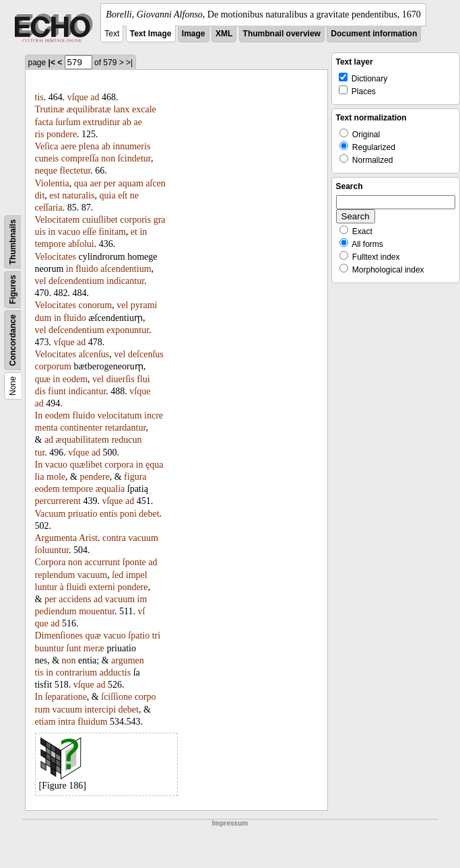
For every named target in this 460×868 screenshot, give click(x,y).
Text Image (151, 34)
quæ (43, 379)
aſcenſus (94, 354)
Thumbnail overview (282, 34)
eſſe (90, 232)
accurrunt (102, 562)
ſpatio (139, 636)
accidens (75, 599)
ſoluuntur (52, 550)
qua (81, 183)
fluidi (76, 587)
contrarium (76, 673)
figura (135, 477)
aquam (130, 183)
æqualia (110, 489)
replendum (55, 575)
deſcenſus (146, 354)
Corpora (51, 562)
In (39, 415)
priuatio (83, 514)
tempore (51, 244)
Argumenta (56, 538)
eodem (75, 379)
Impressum (230, 823)
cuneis (47, 158)
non (108, 158)
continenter (81, 428)
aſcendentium (126, 269)
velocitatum (119, 415)
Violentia (52, 183)
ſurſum (68, 122)
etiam (45, 722)
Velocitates (56, 257)
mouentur (97, 611)
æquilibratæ (89, 109)
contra (114, 538)
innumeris (131, 146)
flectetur (75, 171)
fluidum (92, 722)
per (110, 183)
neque (46, 171)
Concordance (13, 340)
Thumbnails (13, 242)
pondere (62, 134)
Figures (13, 290)
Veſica (47, 146)
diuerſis (121, 379)
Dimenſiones (59, 636)
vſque (78, 97)
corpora (119, 465)
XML (224, 34)
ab (127, 122)
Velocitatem (58, 220)
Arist (88, 538)
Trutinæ (50, 109)
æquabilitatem (83, 440)
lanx (121, 109)
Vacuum (51, 514)
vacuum (143, 538)
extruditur (101, 122)
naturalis (78, 195)
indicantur (125, 281)
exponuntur (128, 330)
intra (67, 722)
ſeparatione (66, 697)
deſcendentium (76, 281)
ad (95, 97)
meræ (94, 648)
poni (128, 514)
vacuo (69, 232)
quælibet (86, 465)
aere (68, 146)
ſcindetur (134, 158)
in (52, 232)
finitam (112, 232)
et (134, 232)
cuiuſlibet (100, 220)
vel (41, 281)
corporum (53, 366)
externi (102, 587)
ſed (118, 575)
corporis (135, 220)
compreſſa (80, 158)
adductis (116, 673)
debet (149, 514)
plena (89, 146)
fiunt (57, 391)
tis (39, 97)
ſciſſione (117, 697)
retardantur (126, 428)
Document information (374, 34)
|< (52, 63)
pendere (94, 477)
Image (194, 34)
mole (56, 477)
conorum (95, 305)
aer (95, 183)
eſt (123, 195)
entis (108, 514)
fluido (87, 269)
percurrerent (58, 501)
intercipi (100, 710)
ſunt (74, 648)
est (55, 195)
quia (108, 195)
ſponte (134, 562)
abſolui (81, 244)
